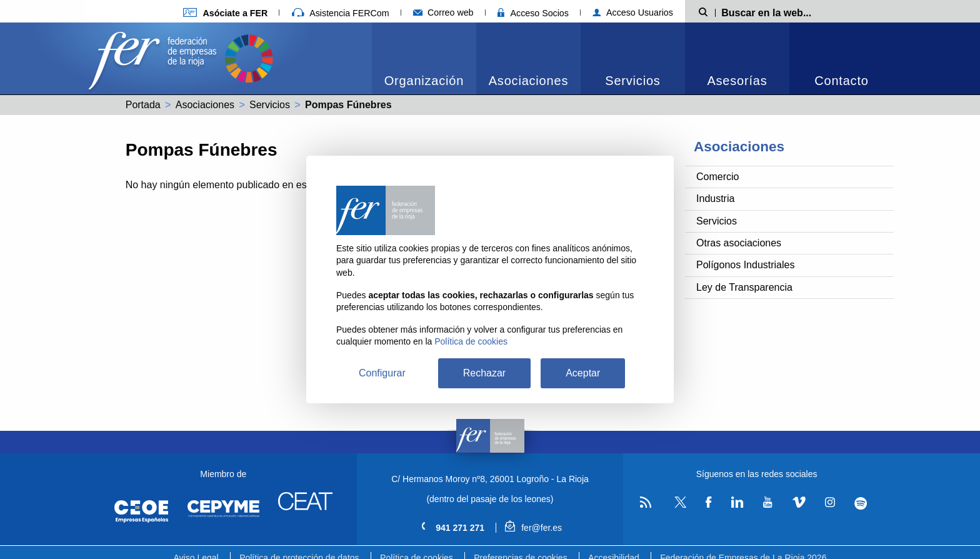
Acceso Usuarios (633, 13)
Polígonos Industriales (745, 265)
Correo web (443, 13)
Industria (715, 199)
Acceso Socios (533, 13)
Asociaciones (528, 81)
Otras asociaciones (739, 243)
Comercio (717, 177)
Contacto (841, 81)
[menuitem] (424, 58)
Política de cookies (471, 341)
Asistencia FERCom (341, 13)
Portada (143, 105)
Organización (424, 81)
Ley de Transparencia (744, 287)
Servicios (632, 81)
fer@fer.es (533, 528)
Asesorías (737, 81)
